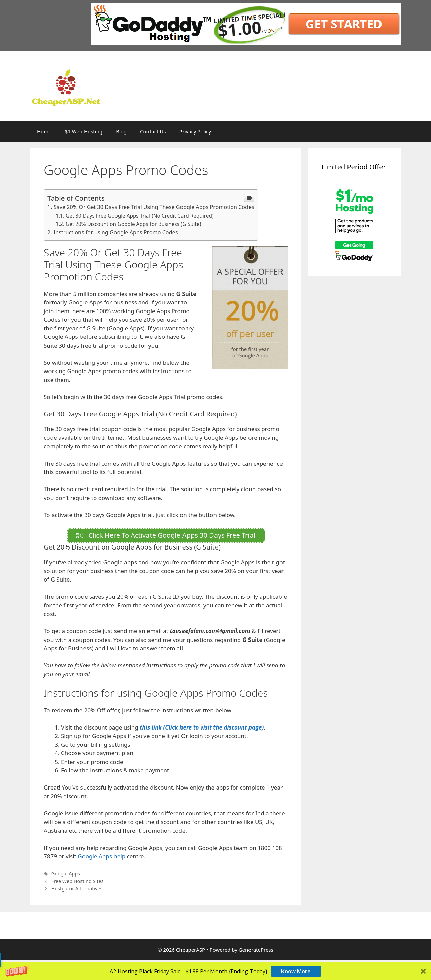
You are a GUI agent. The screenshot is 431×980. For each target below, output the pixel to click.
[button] (215, 971)
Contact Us (153, 131)
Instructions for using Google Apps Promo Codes (116, 232)
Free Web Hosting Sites (77, 883)
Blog (121, 131)
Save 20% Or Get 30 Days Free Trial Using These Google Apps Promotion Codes (154, 207)
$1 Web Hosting (84, 131)
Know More (296, 971)
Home (44, 131)
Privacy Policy (195, 131)
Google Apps (66, 875)
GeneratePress (256, 951)
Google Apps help (102, 858)
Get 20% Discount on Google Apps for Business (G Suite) (133, 224)
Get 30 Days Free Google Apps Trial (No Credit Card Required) (140, 216)
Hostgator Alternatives (77, 890)
